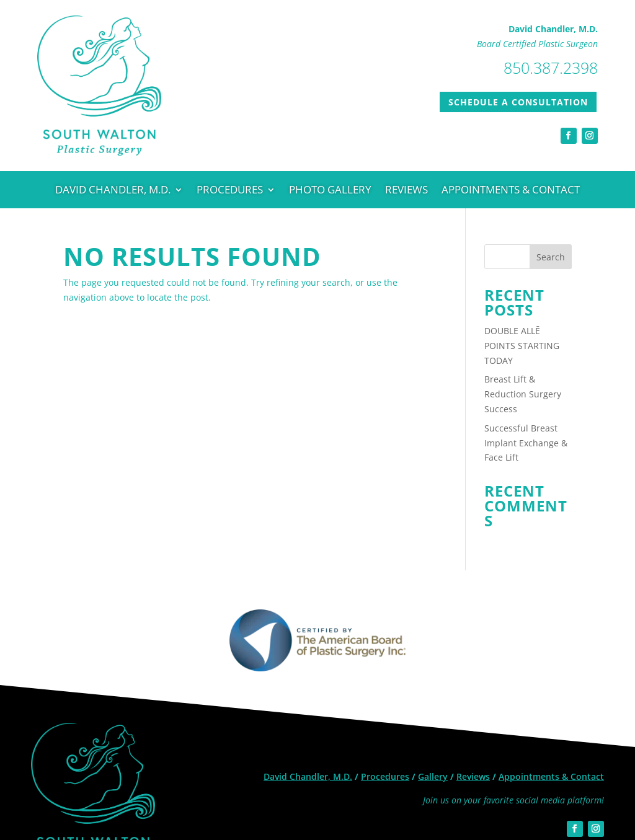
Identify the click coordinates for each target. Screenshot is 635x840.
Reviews (406, 191)
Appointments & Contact (511, 191)
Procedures (230, 191)
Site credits (584, 796)
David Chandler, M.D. (113, 191)
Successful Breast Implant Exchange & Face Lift (526, 443)
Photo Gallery (330, 191)
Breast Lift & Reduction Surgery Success (523, 394)
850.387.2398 (551, 68)
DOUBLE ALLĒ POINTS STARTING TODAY (522, 346)
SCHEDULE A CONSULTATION (518, 102)
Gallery (433, 718)
